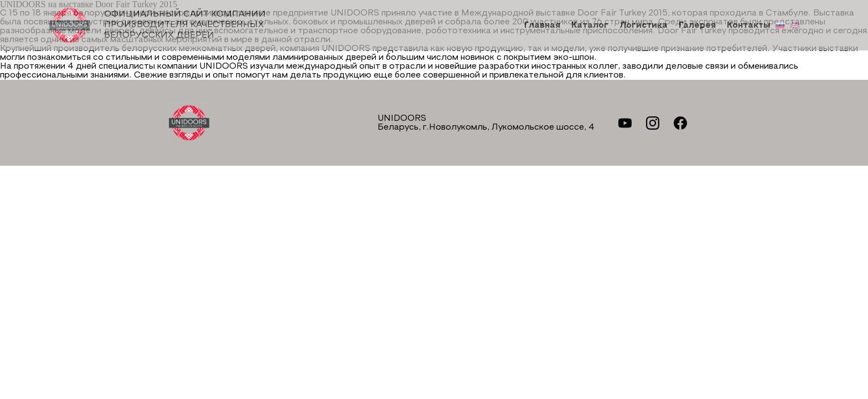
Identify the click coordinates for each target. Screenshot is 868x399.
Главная (542, 25)
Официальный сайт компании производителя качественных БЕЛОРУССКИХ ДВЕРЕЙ (157, 25)
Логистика (644, 25)
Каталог (590, 25)
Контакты (748, 25)
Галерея (697, 25)
